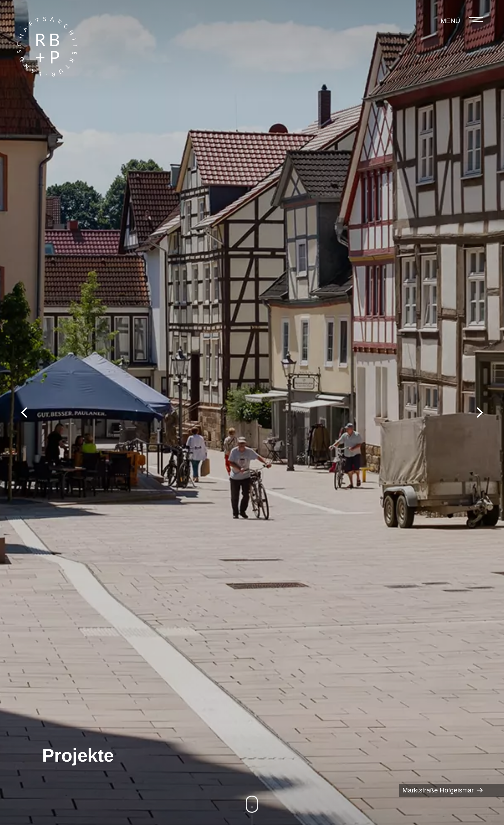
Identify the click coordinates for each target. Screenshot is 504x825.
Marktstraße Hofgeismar (443, 791)
